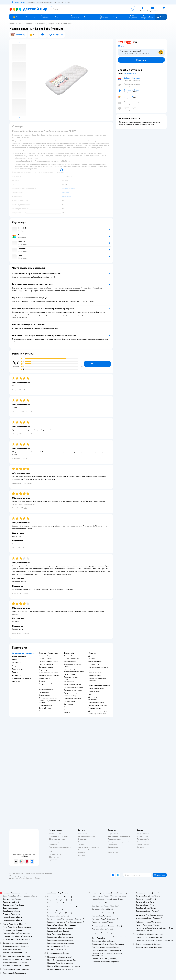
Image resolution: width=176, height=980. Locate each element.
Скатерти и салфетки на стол (98, 667)
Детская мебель (44, 678)
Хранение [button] (16, 682)
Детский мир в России (17, 878)
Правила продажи (55, 842)
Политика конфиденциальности (60, 847)
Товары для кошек (143, 834)
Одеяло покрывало (95, 662)
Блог (109, 850)
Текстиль (29, 24)
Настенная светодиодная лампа (74, 672)
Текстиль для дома (95, 673)
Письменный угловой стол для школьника (49, 702)
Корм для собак (142, 842)
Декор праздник (94, 697)
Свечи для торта (94, 691)
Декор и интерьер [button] (19, 656)
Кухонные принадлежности (73, 687)
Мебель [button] (15, 660)
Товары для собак (143, 839)
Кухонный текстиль (95, 670)
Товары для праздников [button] (22, 678)
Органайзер (93, 700)
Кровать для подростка (72, 659)
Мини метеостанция (46, 690)
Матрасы (40, 24)
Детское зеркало (45, 695)
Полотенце (92, 659)
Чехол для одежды (95, 708)
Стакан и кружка (69, 674)
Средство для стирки (46, 664)
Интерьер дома (44, 692)
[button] (161, 17)
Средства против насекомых (49, 670)
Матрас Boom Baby (64, 24)
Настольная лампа (70, 662)
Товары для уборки (45, 656)
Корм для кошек (143, 836)
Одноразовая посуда (71, 693)
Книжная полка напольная (48, 711)
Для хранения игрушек (96, 703)
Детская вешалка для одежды (98, 711)
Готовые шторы (94, 664)
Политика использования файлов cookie (60, 851)
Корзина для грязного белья (98, 705)
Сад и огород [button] (17, 669)
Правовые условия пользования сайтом (38, 874)
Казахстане (29, 878)
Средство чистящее (45, 659)
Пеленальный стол (45, 705)
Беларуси (38, 878)
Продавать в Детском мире (58, 836)
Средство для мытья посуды (48, 662)
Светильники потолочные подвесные (73, 665)
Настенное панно (45, 687)
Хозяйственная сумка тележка (49, 673)
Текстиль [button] (16, 672)
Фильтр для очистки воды (73, 699)
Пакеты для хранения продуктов (71, 678)
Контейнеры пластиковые (97, 714)
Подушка (67, 713)
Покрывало (68, 707)
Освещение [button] (17, 663)
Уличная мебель (69, 656)
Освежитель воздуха (46, 667)
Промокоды (53, 844)
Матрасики (92, 653)
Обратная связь (54, 857)
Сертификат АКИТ (55, 854)
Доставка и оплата (55, 834)
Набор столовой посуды (72, 685)
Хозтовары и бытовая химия (48, 653)
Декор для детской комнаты (48, 684)
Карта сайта (53, 860)
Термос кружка (69, 682)
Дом (19, 24)
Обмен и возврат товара (57, 839)
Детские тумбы (69, 653)
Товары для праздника (96, 688)
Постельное (68, 710)
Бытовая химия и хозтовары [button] (23, 653)
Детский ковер (94, 656)
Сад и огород (68, 704)
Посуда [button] (15, 666)
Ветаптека (141, 847)
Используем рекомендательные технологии (25, 876)
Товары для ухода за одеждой (49, 676)
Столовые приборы (70, 696)
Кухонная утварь (69, 701)
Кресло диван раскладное (48, 698)
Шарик (91, 694)
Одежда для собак (143, 844)
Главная (12, 24)
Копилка (42, 681)
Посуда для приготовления (73, 690)
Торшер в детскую (70, 669)
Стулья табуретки (45, 708)
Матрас (51, 24)
